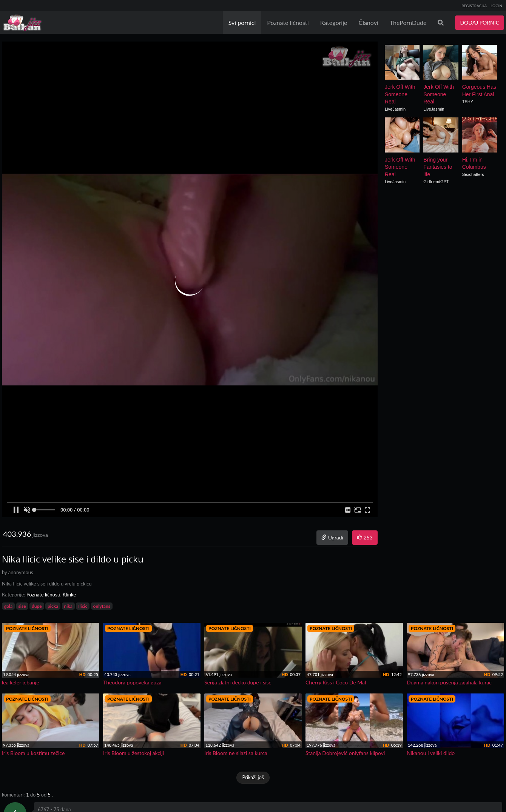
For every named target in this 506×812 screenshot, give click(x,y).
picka (53, 606)
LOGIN (496, 6)
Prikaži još (253, 777)
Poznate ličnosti (288, 22)
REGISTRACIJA (474, 6)
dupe (37, 606)
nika (68, 606)
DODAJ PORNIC (480, 22)
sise (22, 606)
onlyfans (102, 606)
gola (8, 606)
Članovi (368, 22)
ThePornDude (408, 22)
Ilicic (83, 606)
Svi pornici (242, 22)
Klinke (69, 595)
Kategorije (334, 22)
